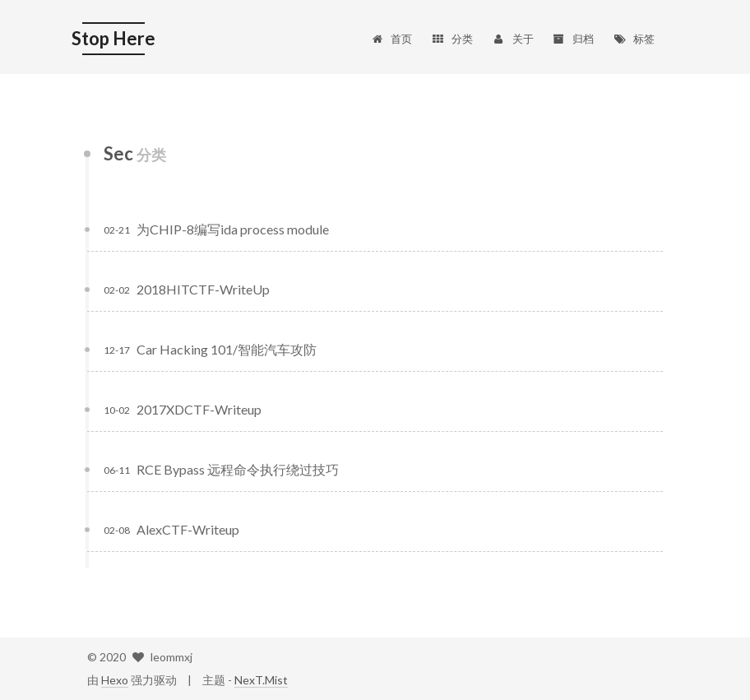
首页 (391, 39)
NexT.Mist (261, 680)
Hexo (115, 680)
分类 (452, 39)
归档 (574, 39)
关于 (513, 39)
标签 (634, 39)
